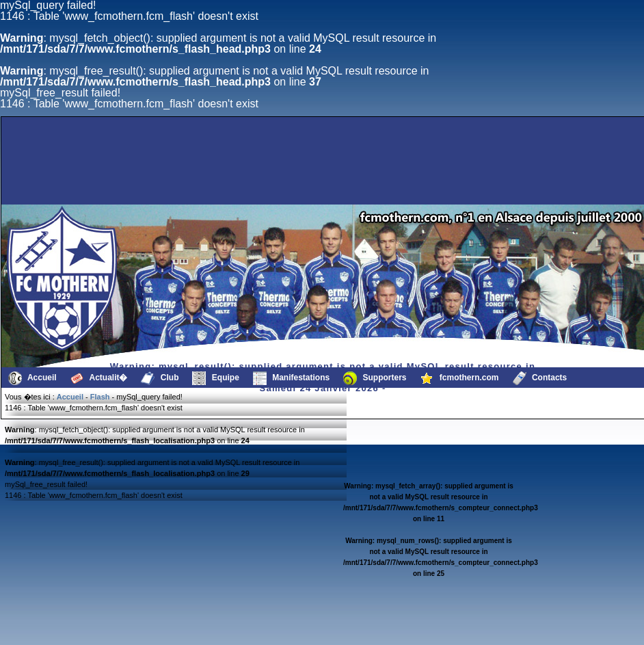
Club (160, 378)
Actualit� (99, 378)
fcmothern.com (460, 378)
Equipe (215, 378)
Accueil (32, 378)
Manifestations (291, 378)
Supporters (375, 378)
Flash (100, 397)
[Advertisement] (265, 172)
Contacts (540, 378)
